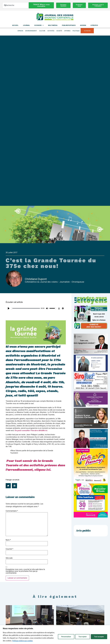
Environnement (31, 31)
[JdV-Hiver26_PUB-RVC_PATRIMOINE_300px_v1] (91, 329)
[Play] (9, 308)
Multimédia (53, 25)
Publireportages (69, 25)
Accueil (15, 25)
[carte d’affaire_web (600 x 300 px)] (91, 371)
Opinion (20, 31)
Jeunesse (87, 31)
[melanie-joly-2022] (91, 428)
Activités (51, 31)
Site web (9, 558)
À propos (94, 25)
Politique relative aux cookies (23, 641)
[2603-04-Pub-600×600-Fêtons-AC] (91, 517)
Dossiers (39, 25)
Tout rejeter (83, 637)
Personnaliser (66, 637)
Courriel (9, 549)
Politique (76, 31)
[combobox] (15, 5)
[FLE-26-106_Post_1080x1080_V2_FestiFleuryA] (91, 482)
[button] (8, 486)
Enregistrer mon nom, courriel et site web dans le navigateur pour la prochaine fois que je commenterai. (25, 571)
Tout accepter (99, 637)
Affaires (67, 31)
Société (59, 31)
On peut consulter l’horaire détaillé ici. (31, 430)
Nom (8, 540)
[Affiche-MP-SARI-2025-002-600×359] (91, 353)
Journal (26, 25)
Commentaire (12, 511)
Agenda (83, 25)
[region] (55, 635)
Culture (42, 31)
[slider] (25, 308)
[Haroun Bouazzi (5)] (91, 447)
